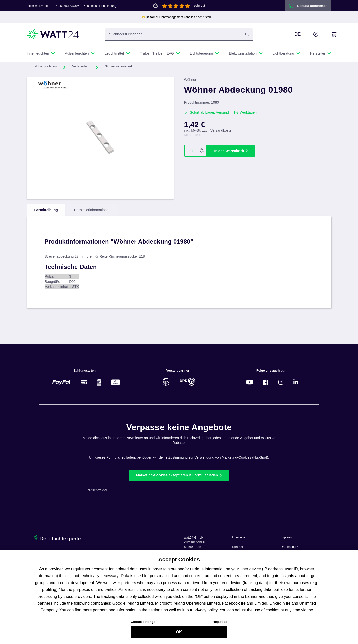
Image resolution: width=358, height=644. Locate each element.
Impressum (288, 537)
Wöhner (190, 80)
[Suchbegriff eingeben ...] (179, 35)
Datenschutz (289, 547)
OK (179, 634)
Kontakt (238, 547)
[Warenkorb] (328, 35)
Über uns (239, 537)
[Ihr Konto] (310, 35)
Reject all (220, 624)
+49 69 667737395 (67, 6)
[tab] (46, 211)
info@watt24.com (39, 6)
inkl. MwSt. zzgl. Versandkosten (209, 131)
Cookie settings (143, 624)
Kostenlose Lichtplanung (100, 6)
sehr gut (199, 6)
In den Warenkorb (229, 151)
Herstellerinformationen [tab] (92, 211)
